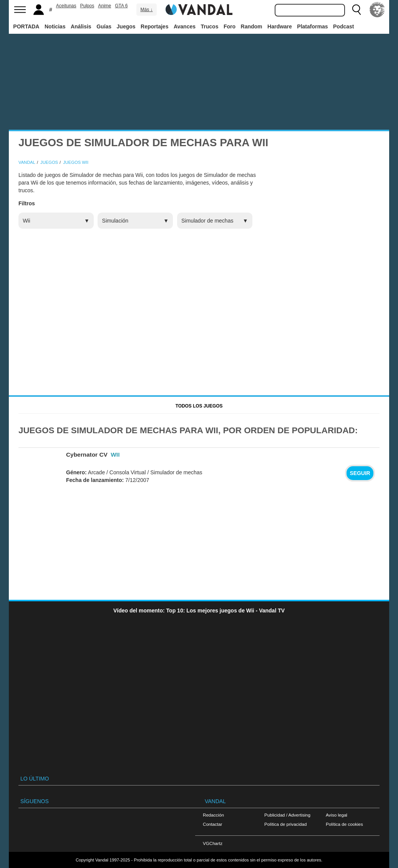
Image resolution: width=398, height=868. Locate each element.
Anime (104, 6)
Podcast (343, 26)
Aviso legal (337, 815)
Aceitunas (66, 6)
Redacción (213, 815)
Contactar (212, 824)
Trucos (210, 26)
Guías (104, 26)
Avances (185, 26)
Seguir (360, 473)
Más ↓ (146, 10)
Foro (230, 26)
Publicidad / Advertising (287, 815)
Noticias (55, 26)
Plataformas (312, 26)
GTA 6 (121, 6)
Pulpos (87, 6)
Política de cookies (344, 824)
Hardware (280, 26)
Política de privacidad (285, 824)
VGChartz (213, 843)
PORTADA (26, 26)
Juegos (126, 26)
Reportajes (154, 26)
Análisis (81, 26)
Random (252, 26)
